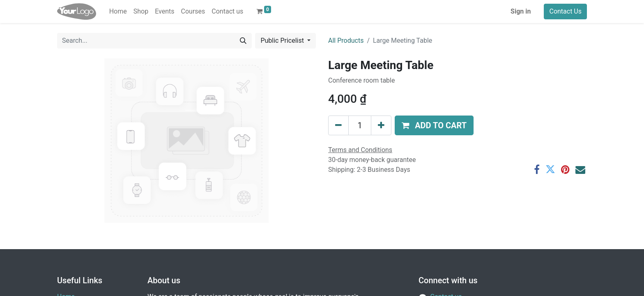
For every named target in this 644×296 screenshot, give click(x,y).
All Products (346, 40)
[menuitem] (118, 12)
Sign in (521, 11)
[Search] (243, 41)
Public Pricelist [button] (283, 40)
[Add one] (381, 125)
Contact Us (565, 11)
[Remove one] (338, 125)
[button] (434, 125)
